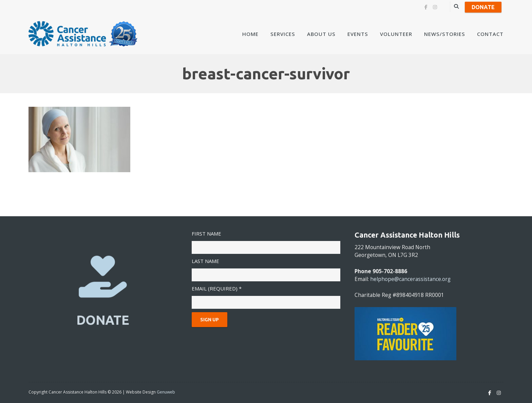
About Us (321, 34)
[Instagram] (435, 7)
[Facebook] (426, 7)
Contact (490, 34)
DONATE (103, 320)
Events (358, 34)
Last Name (205, 261)
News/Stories (445, 34)
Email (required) (217, 288)
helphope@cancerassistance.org (410, 279)
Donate (483, 7)
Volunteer (396, 34)
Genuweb (166, 392)
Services (283, 34)
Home (250, 34)
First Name (206, 234)
